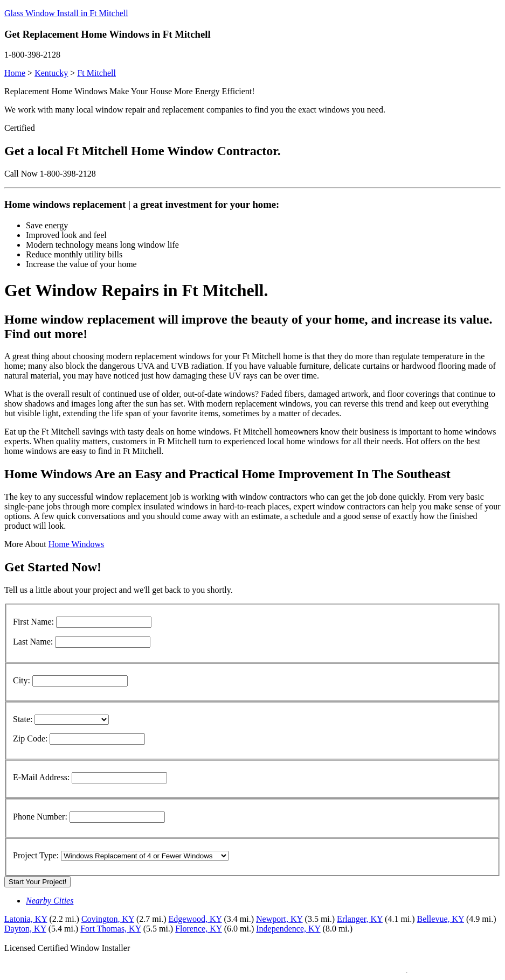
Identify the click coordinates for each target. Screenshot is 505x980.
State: (23, 719)
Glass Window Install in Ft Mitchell (66, 13)
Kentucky (51, 73)
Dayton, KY (25, 929)
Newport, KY (279, 919)
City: (22, 680)
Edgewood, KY (195, 919)
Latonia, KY (26, 919)
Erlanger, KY (360, 919)
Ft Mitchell (96, 73)
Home (15, 73)
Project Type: (36, 855)
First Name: (33, 622)
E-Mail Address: (41, 777)
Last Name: (33, 642)
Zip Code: (30, 738)
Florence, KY (199, 929)
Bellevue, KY (441, 919)
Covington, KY (108, 919)
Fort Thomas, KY (110, 929)
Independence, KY (288, 929)
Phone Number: (40, 817)
